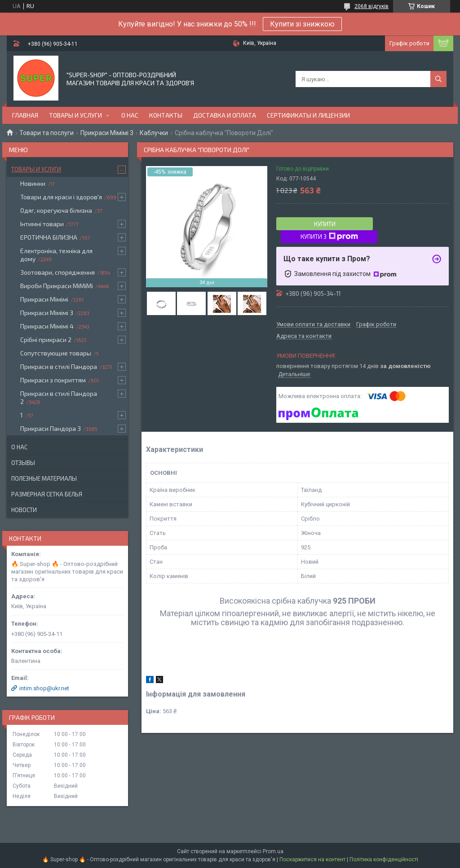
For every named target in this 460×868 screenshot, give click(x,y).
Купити (325, 224)
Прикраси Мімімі (44, 299)
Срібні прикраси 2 (46, 340)
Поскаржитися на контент (312, 859)
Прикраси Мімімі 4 (47, 326)
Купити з (329, 237)
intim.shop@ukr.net (44, 688)
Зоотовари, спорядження (57, 272)
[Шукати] (438, 79)
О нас (130, 115)
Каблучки (154, 133)
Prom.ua (273, 851)
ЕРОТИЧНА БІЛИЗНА (49, 237)
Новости (24, 510)
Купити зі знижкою (302, 24)
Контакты (166, 115)
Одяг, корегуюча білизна (56, 210)
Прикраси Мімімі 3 (107, 133)
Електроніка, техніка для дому (56, 255)
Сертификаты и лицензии (308, 115)
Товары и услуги (75, 115)
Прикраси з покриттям (53, 380)
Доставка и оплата (225, 115)
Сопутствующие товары (56, 353)
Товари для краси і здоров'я (61, 197)
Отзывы (23, 463)
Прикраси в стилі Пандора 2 (59, 397)
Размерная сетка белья (47, 494)
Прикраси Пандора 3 (51, 428)
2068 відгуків (372, 6)
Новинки (33, 183)
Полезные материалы (44, 478)
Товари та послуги (46, 133)
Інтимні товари (42, 224)
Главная (25, 115)
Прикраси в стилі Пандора (59, 366)
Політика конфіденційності (384, 859)
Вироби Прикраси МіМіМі (57, 286)
